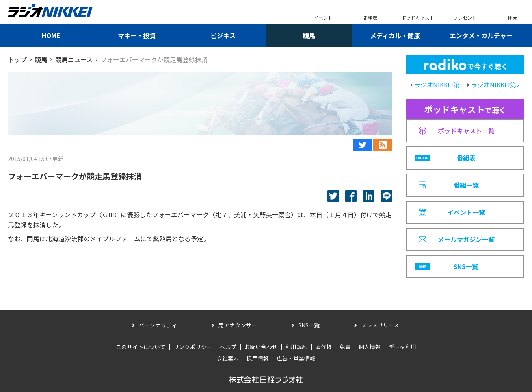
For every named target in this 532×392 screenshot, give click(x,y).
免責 (345, 347)
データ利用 (402, 347)
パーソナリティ (158, 325)
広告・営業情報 (296, 358)
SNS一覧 (309, 325)
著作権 (324, 347)
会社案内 (228, 358)
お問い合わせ (261, 347)
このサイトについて (141, 347)
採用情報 (258, 358)
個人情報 (370, 347)
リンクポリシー (193, 347)
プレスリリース (380, 325)
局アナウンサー (238, 325)
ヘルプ (228, 347)
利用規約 (296, 347)
